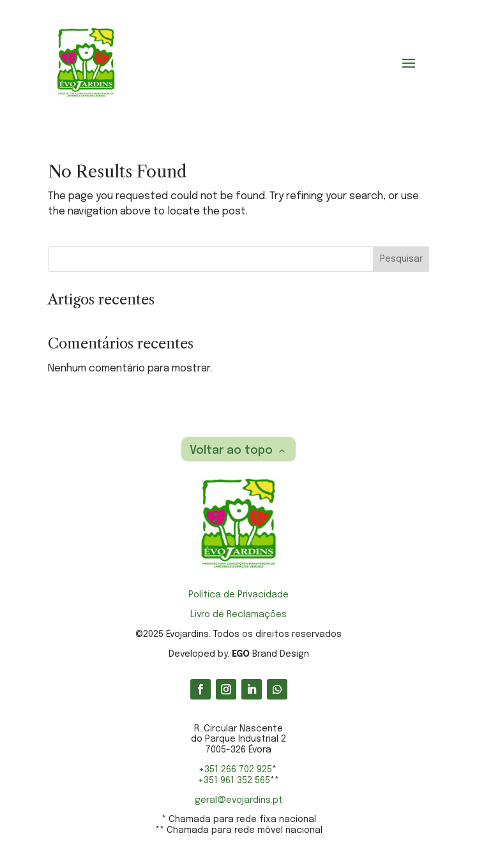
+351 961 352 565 (234, 781)
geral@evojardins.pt (239, 800)
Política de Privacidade (238, 595)
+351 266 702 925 (235, 770)
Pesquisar (401, 259)
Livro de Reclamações (238, 615)
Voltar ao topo (231, 451)
